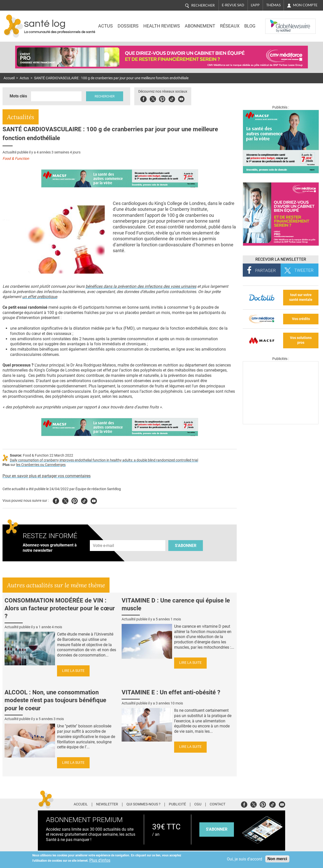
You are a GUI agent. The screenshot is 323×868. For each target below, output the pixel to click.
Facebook (143, 98)
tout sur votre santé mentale (301, 297)
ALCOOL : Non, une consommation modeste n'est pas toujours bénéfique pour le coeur (55, 700)
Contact (218, 804)
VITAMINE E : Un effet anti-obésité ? (171, 692)
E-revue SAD (233, 5)
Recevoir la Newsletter (281, 259)
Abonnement (200, 26)
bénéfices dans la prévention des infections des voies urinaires (141, 286)
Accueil (9, 78)
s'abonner (217, 829)
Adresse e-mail (104, 537)
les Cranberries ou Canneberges (41, 465)
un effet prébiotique (40, 297)
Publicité (177, 804)
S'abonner (186, 546)
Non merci (277, 859)
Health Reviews (162, 26)
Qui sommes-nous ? (143, 804)
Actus (105, 26)
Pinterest (162, 98)
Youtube (94, 500)
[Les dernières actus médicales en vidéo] (281, 423)
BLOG (250, 26)
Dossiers (128, 26)
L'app (255, 5)
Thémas (273, 5)
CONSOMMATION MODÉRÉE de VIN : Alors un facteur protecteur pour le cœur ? (60, 608)
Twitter (153, 98)
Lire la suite (73, 671)
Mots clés (18, 96)
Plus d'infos (100, 860)
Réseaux (230, 26)
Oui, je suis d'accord (245, 859)
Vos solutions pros (301, 340)
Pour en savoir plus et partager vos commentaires (47, 476)
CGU (198, 804)
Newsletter (107, 804)
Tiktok (172, 98)
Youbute (181, 98)
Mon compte (305, 5)
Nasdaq (276, 22)
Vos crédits (301, 319)
